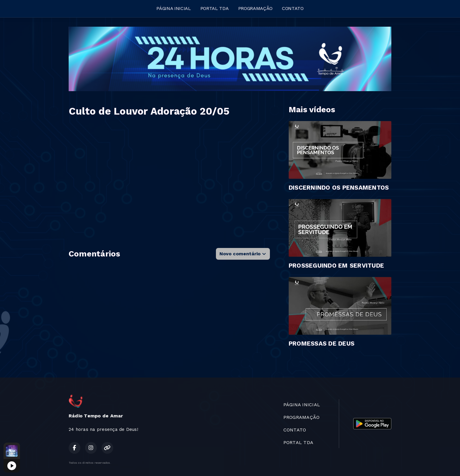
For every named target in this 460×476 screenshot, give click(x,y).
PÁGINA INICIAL (174, 8)
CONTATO (293, 8)
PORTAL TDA (215, 8)
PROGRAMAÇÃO (255, 8)
